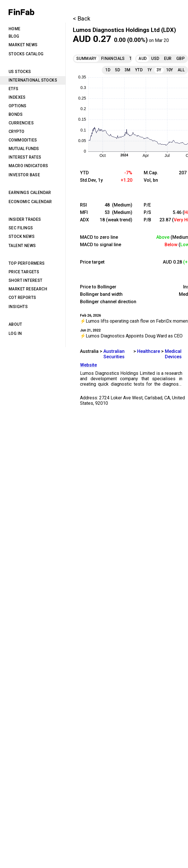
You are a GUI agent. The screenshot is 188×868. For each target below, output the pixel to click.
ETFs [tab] (14, 89)
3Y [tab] (159, 70)
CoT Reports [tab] (22, 298)
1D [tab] (108, 70)
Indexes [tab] (17, 97)
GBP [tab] (180, 58)
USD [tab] (155, 58)
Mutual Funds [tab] (24, 149)
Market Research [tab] (28, 289)
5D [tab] (117, 70)
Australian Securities (114, 354)
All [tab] (181, 70)
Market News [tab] (23, 45)
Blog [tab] (14, 36)
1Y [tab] (150, 70)
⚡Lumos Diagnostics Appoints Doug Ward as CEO (131, 336)
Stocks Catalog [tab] (26, 54)
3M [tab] (128, 70)
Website (88, 365)
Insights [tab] (18, 307)
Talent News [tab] (22, 246)
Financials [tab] (113, 58)
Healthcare (149, 351)
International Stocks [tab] (33, 80)
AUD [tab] (143, 58)
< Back (82, 19)
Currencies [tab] (21, 123)
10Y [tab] (170, 70)
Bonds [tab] (16, 114)
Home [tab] (15, 29)
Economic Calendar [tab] (30, 202)
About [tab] (15, 324)
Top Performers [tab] (27, 263)
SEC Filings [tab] (21, 228)
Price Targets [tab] (24, 272)
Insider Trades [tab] (25, 219)
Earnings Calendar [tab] (30, 193)
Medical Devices (173, 354)
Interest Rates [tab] (25, 157)
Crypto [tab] (16, 131)
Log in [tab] (15, 333)
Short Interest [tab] (26, 280)
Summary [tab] (86, 58)
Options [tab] (18, 106)
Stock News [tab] (22, 236)
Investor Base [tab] (24, 175)
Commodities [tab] (23, 140)
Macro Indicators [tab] (28, 166)
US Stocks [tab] (20, 72)
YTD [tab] (139, 70)
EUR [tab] (168, 58)
